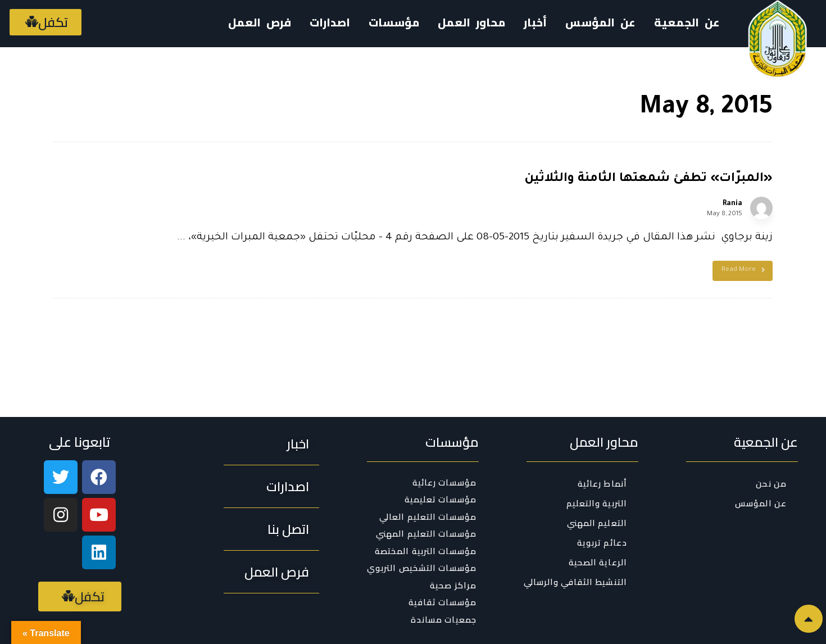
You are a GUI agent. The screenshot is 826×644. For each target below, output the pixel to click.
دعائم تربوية (602, 543)
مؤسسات (394, 22)
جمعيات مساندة (444, 620)
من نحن (771, 484)
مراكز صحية (453, 586)
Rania (732, 204)
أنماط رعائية (602, 484)
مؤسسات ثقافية (442, 603)
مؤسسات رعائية (444, 483)
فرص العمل (260, 22)
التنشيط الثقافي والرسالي (575, 582)
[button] (46, 22)
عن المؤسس (600, 22)
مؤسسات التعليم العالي (428, 517)
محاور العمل (471, 22)
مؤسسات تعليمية (441, 500)
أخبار (535, 22)
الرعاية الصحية (598, 562)
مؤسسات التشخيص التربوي (422, 569)
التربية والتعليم (597, 503)
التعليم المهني (597, 523)
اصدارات (330, 22)
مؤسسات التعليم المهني (426, 534)
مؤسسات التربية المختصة (426, 551)
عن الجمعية (687, 22)
